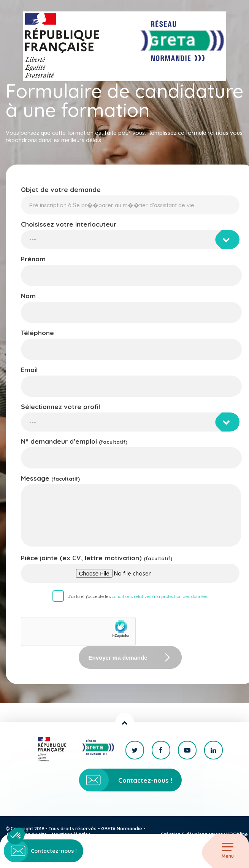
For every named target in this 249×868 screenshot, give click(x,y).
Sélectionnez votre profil (60, 407)
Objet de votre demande (61, 189)
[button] (16, 836)
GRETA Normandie (122, 829)
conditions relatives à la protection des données (160, 596)
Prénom (33, 259)
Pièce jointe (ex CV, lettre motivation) (97, 558)
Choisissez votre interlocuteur (69, 224)
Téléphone (37, 333)
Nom (28, 296)
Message (50, 478)
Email (29, 370)
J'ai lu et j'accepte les (138, 596)
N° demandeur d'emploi (74, 441)
